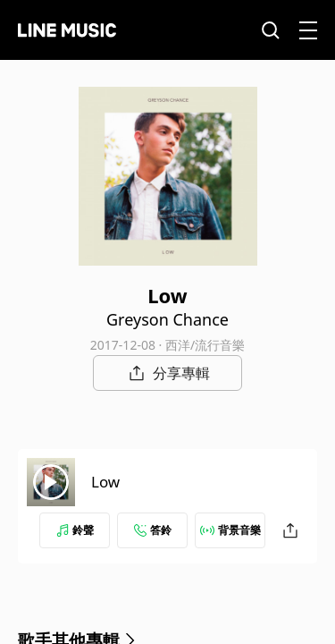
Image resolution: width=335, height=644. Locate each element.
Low (105, 482)
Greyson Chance (167, 319)
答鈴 (153, 530)
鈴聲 (75, 530)
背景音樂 (230, 530)
